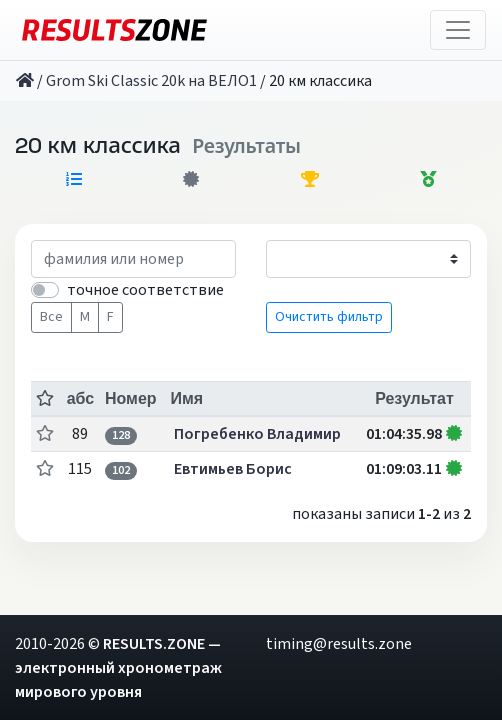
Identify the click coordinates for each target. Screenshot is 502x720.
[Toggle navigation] (458, 30)
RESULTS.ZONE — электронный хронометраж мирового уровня (118, 668)
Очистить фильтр (329, 317)
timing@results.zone (339, 644)
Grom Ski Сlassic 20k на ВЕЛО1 (151, 81)
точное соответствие (145, 290)
